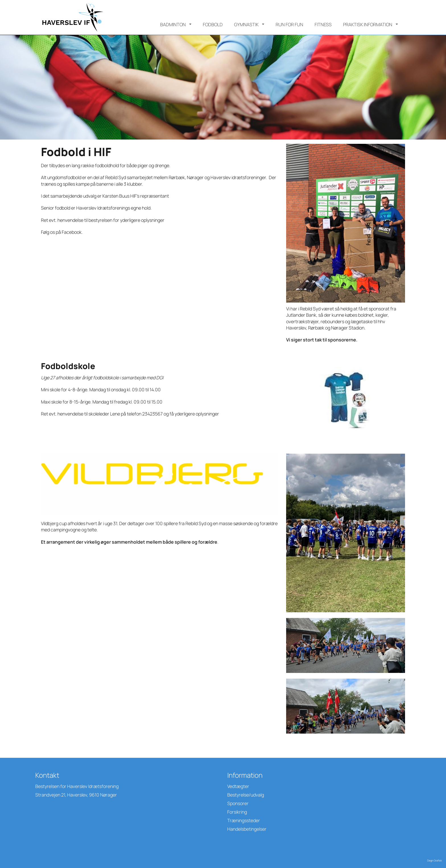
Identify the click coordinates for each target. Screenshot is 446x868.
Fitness (323, 24)
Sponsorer (238, 803)
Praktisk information (368, 24)
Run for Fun (289, 24)
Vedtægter (238, 786)
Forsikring (237, 812)
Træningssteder (244, 820)
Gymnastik (246, 24)
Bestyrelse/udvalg (246, 795)
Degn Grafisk (434, 860)
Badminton (173, 24)
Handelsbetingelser (247, 829)
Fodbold (213, 24)
